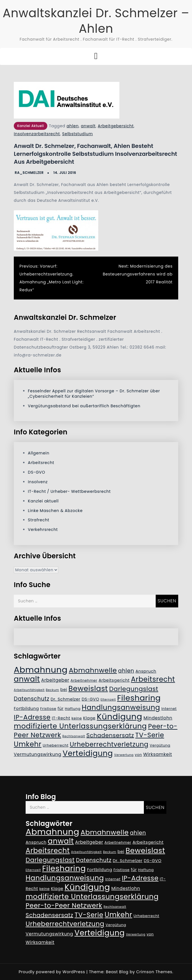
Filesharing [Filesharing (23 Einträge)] (139, 698)
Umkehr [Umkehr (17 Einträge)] (28, 744)
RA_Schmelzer (29, 173)
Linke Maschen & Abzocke (55, 511)
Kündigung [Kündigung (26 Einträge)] (120, 717)
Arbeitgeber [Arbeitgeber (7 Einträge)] (55, 680)
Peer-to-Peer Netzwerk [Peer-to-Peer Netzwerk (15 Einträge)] (64, 905)
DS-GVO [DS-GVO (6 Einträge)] (91, 699)
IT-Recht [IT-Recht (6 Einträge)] (61, 718)
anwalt (88, 126)
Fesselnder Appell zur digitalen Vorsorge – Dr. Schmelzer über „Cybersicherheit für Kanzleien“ (94, 394)
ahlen (72, 126)
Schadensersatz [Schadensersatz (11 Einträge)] (110, 735)
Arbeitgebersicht (116, 126)
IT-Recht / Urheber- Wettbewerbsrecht (69, 491)
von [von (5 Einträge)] (138, 755)
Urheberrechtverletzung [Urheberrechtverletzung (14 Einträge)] (109, 744)
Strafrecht (39, 520)
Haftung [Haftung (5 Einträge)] (73, 709)
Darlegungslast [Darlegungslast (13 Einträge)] (134, 689)
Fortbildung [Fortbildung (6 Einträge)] (26, 708)
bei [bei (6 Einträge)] (64, 690)
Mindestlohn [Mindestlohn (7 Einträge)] (158, 718)
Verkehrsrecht (43, 530)
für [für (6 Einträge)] (60, 708)
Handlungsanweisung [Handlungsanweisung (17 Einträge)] (121, 707)
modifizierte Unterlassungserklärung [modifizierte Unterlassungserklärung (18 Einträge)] (80, 726)
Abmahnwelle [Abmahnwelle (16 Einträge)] (93, 670)
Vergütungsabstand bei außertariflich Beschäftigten (84, 406)
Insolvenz (38, 482)
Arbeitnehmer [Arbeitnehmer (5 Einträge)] (84, 680)
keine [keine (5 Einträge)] (77, 718)
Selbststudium (78, 134)
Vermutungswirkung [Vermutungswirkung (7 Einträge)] (38, 754)
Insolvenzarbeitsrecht (37, 134)
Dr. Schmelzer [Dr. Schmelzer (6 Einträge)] (66, 699)
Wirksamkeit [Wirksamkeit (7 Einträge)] (158, 754)
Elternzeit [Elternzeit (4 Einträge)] (108, 700)
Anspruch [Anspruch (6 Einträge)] (146, 671)
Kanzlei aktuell (31, 126)
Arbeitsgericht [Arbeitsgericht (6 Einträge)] (114, 680)
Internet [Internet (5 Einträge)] (169, 709)
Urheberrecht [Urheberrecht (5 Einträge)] (56, 745)
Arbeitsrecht (41, 463)
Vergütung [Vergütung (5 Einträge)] (160, 745)
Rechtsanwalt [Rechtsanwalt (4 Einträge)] (74, 736)
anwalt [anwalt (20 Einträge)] (27, 679)
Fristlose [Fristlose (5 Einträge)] (48, 709)
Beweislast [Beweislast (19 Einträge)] (88, 688)
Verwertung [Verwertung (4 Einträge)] (124, 755)
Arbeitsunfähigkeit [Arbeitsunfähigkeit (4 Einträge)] (29, 690)
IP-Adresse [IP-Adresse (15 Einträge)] (32, 717)
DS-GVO (36, 472)
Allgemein (39, 453)
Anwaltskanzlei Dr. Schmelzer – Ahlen (96, 21)
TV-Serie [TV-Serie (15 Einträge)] (150, 735)
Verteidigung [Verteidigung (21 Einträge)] (88, 753)
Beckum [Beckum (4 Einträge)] (53, 690)
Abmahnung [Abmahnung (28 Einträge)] (41, 670)
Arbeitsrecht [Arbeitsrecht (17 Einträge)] (153, 679)
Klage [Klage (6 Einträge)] (89, 718)
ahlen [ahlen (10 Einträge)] (126, 671)
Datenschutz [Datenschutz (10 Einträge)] (32, 699)
